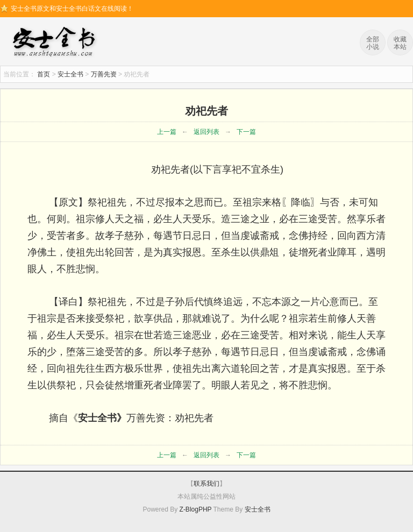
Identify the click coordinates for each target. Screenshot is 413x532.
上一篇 (167, 132)
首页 (44, 74)
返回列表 (206, 132)
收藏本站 (400, 43)
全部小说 (373, 43)
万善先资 (104, 74)
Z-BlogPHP (196, 509)
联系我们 (206, 484)
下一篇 (246, 132)
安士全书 (56, 43)
